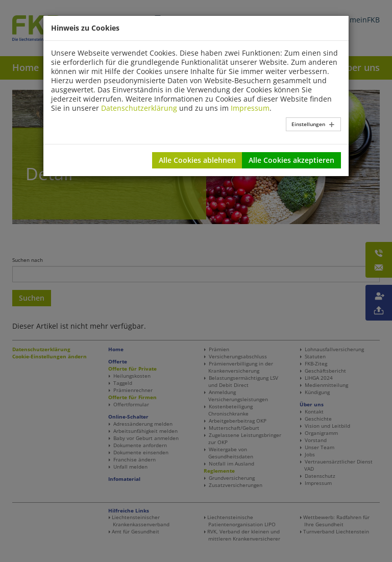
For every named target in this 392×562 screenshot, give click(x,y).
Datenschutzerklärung (139, 108)
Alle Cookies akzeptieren (291, 160)
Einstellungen (308, 124)
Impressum (250, 108)
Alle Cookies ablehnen (197, 160)
